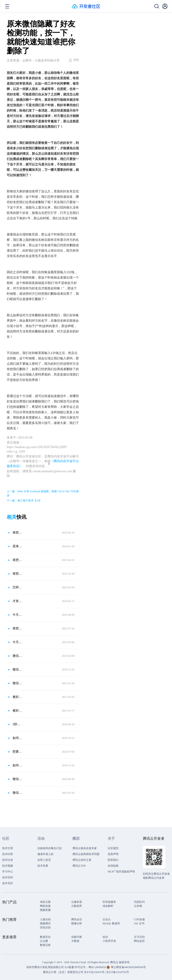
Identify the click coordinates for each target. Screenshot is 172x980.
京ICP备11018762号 (118, 972)
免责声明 (113, 854)
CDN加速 (139, 919)
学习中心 (8, 872)
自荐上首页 (44, 860)
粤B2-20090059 (98, 967)
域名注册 (45, 902)
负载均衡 (77, 937)
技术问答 (8, 854)
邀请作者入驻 (45, 854)
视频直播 (45, 910)
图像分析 (77, 923)
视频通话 (45, 923)
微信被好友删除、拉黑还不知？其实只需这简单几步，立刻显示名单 (18, 779)
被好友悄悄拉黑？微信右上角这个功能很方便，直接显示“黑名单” (18, 697)
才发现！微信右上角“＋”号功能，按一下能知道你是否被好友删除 (18, 601)
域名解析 (108, 906)
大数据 (75, 941)
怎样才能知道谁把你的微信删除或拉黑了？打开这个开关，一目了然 (18, 587)
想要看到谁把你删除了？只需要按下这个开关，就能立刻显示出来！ (18, 752)
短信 (105, 937)
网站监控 (139, 941)
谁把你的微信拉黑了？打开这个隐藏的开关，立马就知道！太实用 (18, 628)
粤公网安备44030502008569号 (128, 967)
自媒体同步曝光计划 (49, 848)
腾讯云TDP (79, 866)
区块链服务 (109, 902)
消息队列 (139, 902)
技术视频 (8, 866)
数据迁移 (45, 945)
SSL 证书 (139, 923)
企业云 (107, 919)
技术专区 (8, 883)
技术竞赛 (43, 866)
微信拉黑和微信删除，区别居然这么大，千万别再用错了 (18, 793)
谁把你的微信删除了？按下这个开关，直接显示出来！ (18, 533)
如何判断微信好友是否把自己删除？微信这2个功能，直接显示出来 (18, 738)
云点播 (44, 941)
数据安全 (45, 937)
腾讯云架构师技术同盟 (86, 854)
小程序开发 (109, 941)
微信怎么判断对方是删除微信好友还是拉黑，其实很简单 (18, 669)
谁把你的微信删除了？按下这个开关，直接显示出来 (18, 560)
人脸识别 (45, 919)
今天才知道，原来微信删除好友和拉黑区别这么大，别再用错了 (18, 615)
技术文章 (8, 848)
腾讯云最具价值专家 (85, 848)
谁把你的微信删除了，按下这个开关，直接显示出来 (18, 574)
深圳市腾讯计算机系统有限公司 (45, 967)
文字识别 (139, 937)
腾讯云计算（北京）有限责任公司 (63, 972)
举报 (74, 60)
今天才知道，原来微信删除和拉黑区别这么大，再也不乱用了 (18, 642)
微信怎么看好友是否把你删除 (18, 683)
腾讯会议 (77, 919)
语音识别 (45, 927)
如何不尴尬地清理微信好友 (18, 765)
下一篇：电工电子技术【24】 (24, 501)
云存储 (138, 906)
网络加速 (45, 906)
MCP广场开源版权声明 (121, 872)
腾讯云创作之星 (82, 860)
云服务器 (77, 902)
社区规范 (113, 848)
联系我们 (113, 860)
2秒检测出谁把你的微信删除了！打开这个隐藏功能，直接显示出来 (18, 724)
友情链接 (113, 866)
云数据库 (77, 906)
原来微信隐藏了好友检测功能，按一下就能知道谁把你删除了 (18, 546)
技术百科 (8, 877)
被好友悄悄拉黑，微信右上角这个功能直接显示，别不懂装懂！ (18, 711)
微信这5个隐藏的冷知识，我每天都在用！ (18, 656)
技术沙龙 (8, 860)
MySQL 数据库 (111, 923)
